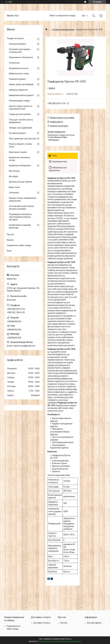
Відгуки (10, 240)
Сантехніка (14, 193)
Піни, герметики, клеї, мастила (23, 139)
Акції (9, 251)
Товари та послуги (15, 38)
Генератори (14, 63)
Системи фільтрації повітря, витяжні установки (22, 208)
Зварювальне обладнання (21, 57)
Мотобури (13, 176)
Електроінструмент (18, 44)
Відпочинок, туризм (18, 152)
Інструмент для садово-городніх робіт (20, 51)
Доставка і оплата (42, 623)
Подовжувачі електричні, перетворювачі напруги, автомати (20, 217)
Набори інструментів (18, 90)
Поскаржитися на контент (49, 641)
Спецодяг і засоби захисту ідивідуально (21, 121)
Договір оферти (94, 623)
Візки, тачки (14, 187)
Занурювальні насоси (19, 68)
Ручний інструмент (17, 133)
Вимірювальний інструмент (21, 95)
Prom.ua (68, 639)
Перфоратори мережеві (63, 30)
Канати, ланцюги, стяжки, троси (21, 145)
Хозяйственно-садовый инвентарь (20, 226)
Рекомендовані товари (19, 101)
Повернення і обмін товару (19, 245)
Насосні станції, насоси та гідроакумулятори (21, 108)
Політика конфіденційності (71, 641)
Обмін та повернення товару (62, 16)
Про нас (10, 234)
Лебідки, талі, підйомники (20, 128)
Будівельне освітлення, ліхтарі (20, 159)
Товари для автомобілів (20, 114)
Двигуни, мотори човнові (20, 182)
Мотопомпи (14, 171)
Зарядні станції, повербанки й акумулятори (22, 199)
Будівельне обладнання (20, 166)
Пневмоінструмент (17, 79)
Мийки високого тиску (19, 74)
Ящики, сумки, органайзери (21, 84)
